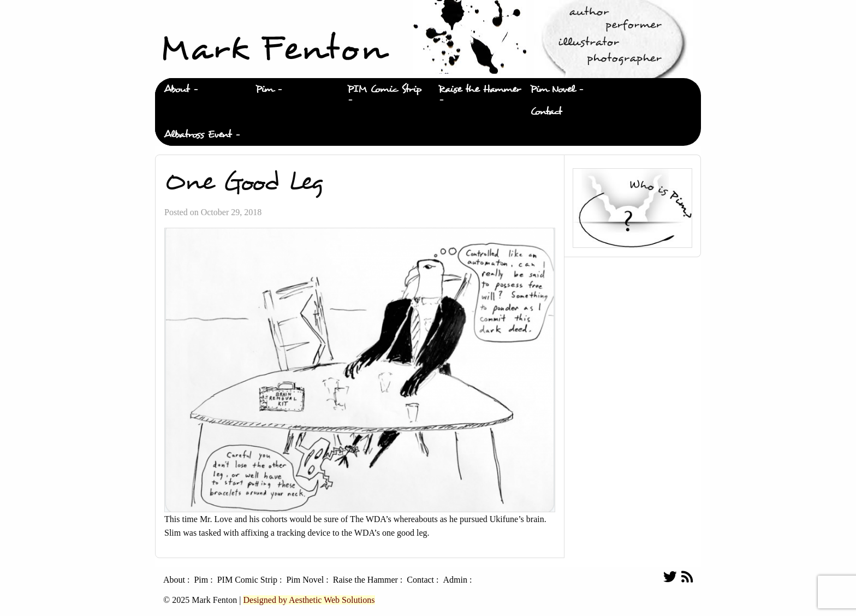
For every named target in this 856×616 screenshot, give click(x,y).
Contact (546, 112)
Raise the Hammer (480, 89)
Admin (455, 580)
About (177, 89)
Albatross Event (198, 135)
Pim (264, 89)
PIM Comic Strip (384, 89)
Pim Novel (552, 89)
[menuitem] (201, 90)
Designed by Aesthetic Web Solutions (309, 600)
